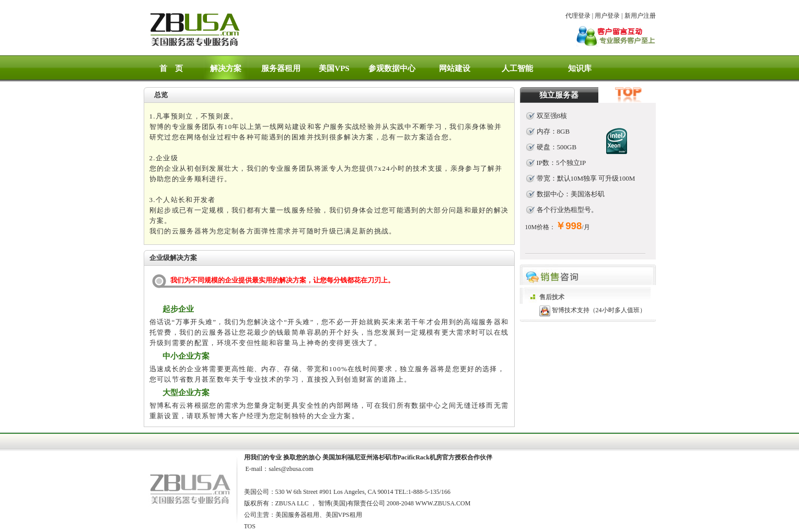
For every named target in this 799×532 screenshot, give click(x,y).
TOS (250, 526)
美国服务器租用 (297, 515)
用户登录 (607, 16)
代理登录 (578, 16)
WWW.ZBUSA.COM (443, 503)
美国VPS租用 (344, 515)
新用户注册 (640, 16)
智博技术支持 (571, 310)
